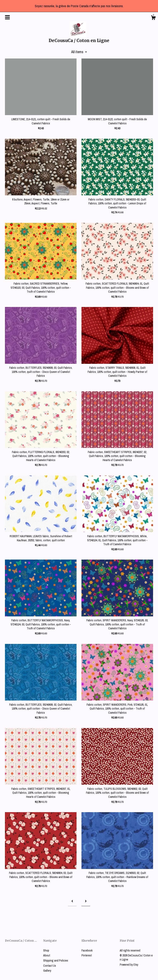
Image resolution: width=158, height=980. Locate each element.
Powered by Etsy (129, 965)
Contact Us (50, 966)
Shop (46, 950)
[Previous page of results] (72, 901)
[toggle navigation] (7, 17)
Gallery (47, 971)
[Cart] (153, 18)
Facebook (87, 950)
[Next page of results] (86, 901)
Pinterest (87, 955)
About (47, 955)
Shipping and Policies (56, 961)
